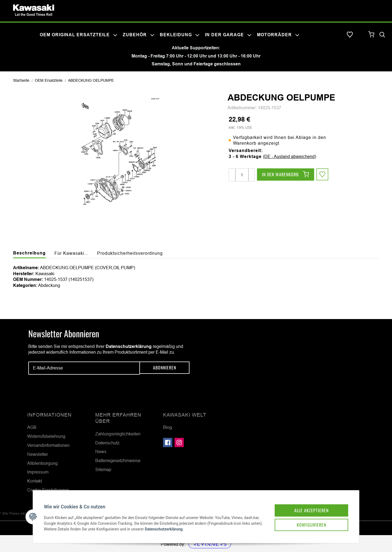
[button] (361, 35)
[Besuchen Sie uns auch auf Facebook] (168, 442)
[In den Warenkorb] (286, 175)
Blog (168, 427)
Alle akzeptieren (306, 505)
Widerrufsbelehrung (46, 436)
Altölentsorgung (42, 463)
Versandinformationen (48, 445)
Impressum (38, 472)
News (101, 451)
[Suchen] (382, 35)
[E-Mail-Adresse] (84, 368)
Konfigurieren (306, 520)
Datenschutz (107, 443)
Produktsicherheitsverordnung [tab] (130, 253)
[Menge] (242, 175)
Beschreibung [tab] (29, 253)
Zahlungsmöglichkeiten (118, 434)
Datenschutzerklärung (129, 346)
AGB (32, 427)
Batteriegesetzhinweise (118, 460)
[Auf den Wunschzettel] (323, 175)
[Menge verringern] (232, 175)
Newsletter (38, 454)
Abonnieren (165, 368)
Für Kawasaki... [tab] (71, 253)
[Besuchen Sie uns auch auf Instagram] (179, 442)
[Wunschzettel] (350, 35)
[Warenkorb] (371, 35)
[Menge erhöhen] (251, 175)
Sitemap (103, 469)
